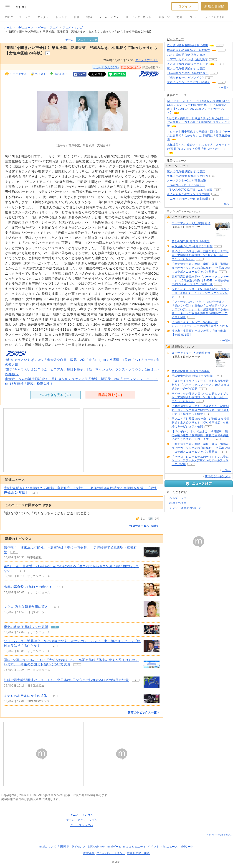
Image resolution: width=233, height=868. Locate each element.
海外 (179, 17)
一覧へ (225, 88)
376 (210, 185)
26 (215, 194)
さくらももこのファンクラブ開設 (189, 194)
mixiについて (48, 847)
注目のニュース (177, 161)
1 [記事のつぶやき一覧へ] (21, 571)
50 (210, 69)
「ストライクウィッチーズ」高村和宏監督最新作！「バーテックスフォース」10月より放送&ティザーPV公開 (200, 385)
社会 (77, 17)
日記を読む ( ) (110, 395)
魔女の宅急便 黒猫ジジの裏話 (26, 627)
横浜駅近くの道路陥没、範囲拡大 (189, 50)
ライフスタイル (215, 17)
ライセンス (79, 847)
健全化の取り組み (138, 853)
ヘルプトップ (178, 498)
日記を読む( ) (131, 67)
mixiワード (187, 847)
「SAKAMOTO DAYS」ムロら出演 (190, 190)
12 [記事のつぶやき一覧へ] (59, 587)
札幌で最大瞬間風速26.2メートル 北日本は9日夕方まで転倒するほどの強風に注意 (66, 680)
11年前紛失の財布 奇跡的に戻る (188, 73)
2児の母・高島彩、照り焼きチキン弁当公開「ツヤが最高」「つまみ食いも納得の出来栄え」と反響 (199, 122)
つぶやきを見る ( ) (56, 395)
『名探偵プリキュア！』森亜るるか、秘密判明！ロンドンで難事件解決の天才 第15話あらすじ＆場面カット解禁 (200, 410)
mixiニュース (25, 28)
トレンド (61, 17)
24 (222, 82)
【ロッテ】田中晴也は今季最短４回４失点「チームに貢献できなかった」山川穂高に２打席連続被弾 (199, 135)
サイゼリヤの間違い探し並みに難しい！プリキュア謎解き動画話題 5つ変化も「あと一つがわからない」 (200, 255)
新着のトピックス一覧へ (144, 712)
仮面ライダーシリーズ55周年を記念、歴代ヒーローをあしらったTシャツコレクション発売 (200, 293)
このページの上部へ (219, 835)
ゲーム (69, 40)
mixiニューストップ (18, 17)
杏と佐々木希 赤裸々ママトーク (187, 64)
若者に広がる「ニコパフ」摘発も (189, 82)
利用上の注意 (178, 503)
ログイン (185, 6)
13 (220, 64)
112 (210, 55)
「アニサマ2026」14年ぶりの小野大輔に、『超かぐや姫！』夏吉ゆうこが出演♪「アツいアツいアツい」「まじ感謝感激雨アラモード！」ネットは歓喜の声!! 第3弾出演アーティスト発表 (200, 310)
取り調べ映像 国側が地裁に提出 (187, 45)
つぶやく (41, 74)
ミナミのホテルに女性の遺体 (25, 696)
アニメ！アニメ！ (147, 60)
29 (213, 176)
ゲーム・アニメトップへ (82, 820)
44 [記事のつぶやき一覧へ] (54, 696)
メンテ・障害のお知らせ (185, 508)
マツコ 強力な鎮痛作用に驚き (26, 607)
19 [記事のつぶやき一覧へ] (14, 552)
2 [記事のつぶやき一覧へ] (54, 646)
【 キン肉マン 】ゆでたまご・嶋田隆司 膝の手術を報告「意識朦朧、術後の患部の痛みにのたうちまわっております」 (200, 435)
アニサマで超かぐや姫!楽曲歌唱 (187, 199)
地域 (89, 17)
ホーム (8, 28)
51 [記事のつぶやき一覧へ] (55, 627)
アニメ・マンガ (73, 28)
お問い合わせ (96, 847)
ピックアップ (175, 39)
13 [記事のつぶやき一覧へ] (55, 607)
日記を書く (61, 74)
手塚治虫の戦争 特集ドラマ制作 (187, 176)
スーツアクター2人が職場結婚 (186, 181)
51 (210, 172)
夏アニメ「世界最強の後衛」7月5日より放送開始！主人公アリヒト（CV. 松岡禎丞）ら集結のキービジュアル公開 (200, 423)
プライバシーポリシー (111, 853)
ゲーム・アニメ (109, 17)
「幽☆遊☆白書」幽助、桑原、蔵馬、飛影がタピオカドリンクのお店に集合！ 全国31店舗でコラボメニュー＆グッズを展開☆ (201, 268)
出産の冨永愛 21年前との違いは (28, 587)
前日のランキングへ (218, 476)
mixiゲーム (114, 847)
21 (209, 78)
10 (34, 493)
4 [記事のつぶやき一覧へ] (136, 680)
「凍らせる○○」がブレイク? (185, 78)
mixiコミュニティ (135, 847)
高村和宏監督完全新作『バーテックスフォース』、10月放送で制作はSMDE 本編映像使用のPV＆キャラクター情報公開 (200, 281)
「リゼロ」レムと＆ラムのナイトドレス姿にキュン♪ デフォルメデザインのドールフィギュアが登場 (200, 461)
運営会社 (89, 853)
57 (211, 181)
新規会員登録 (214, 6)
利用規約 (64, 847)
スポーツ (164, 17)
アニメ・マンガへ (82, 815)
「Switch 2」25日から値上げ (186, 185)
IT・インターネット (139, 17)
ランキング (174, 212)
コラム (194, 17)
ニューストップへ (82, 825)
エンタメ (43, 17)
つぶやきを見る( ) (106, 67)
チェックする (18, 74)
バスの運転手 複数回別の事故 (186, 55)
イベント (153, 847)
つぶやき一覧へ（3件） (144, 526)
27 (214, 73)
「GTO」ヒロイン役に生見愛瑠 (187, 59)
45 (213, 60)
